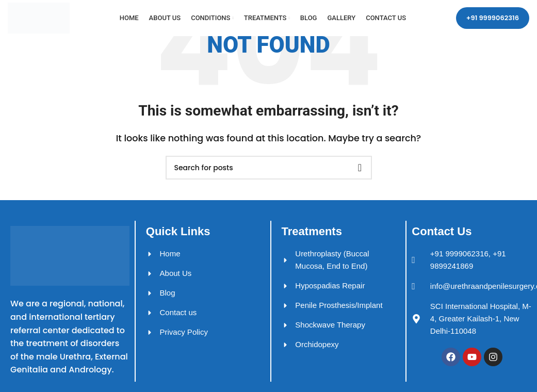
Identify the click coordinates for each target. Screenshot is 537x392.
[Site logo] (39, 17)
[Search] (269, 168)
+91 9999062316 (493, 18)
